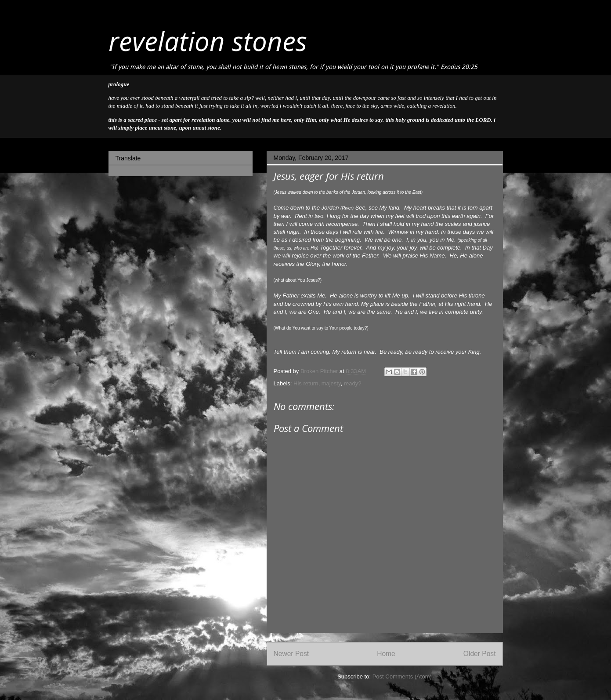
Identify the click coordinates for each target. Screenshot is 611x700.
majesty (331, 383)
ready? (353, 383)
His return (306, 383)
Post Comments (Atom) (402, 676)
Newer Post (291, 654)
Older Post (480, 654)
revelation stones (208, 41)
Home (386, 654)
